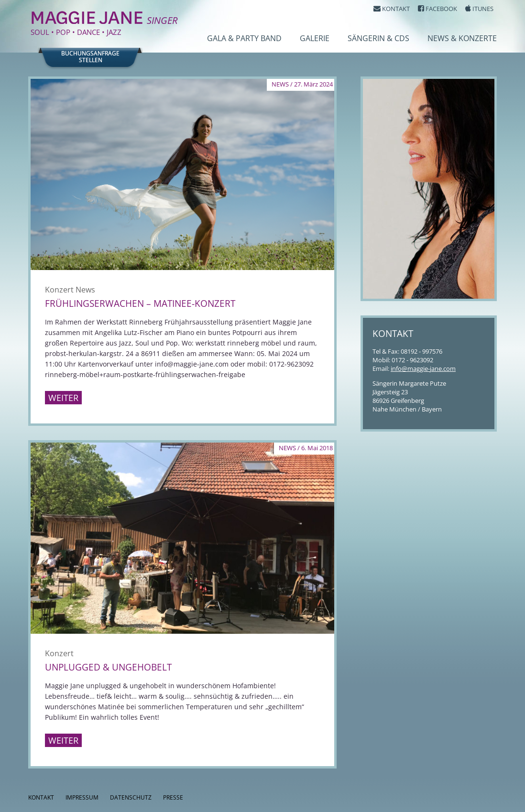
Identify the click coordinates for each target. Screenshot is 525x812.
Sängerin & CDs (378, 38)
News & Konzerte (462, 38)
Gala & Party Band (244, 38)
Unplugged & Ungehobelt (108, 667)
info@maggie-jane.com (423, 368)
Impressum (82, 797)
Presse (173, 797)
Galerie (315, 38)
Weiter (63, 398)
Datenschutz (131, 797)
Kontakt (41, 797)
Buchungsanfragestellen (90, 57)
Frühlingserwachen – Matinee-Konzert (140, 303)
